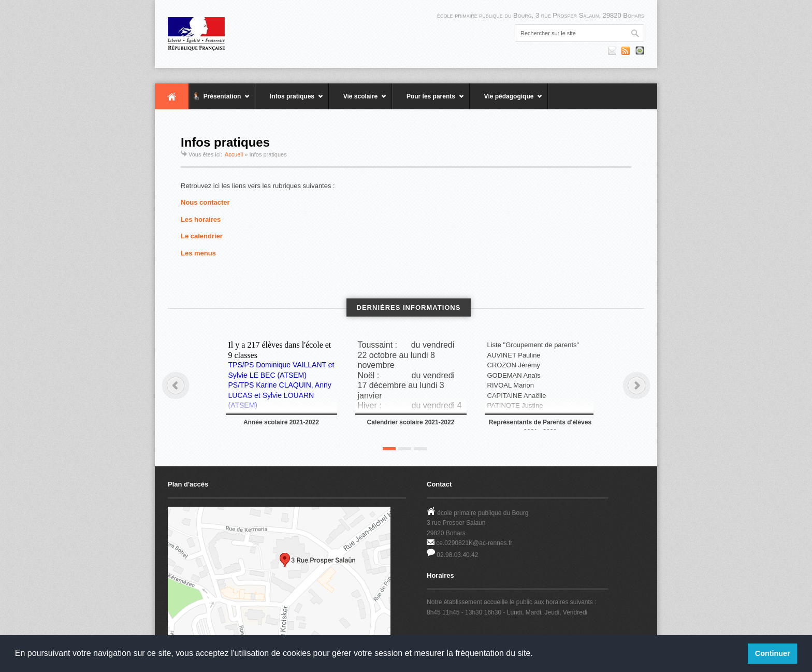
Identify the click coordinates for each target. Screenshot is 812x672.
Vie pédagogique (506, 101)
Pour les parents (428, 101)
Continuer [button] (773, 653)
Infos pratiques (289, 101)
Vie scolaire (358, 101)
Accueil (172, 96)
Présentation (220, 101)
